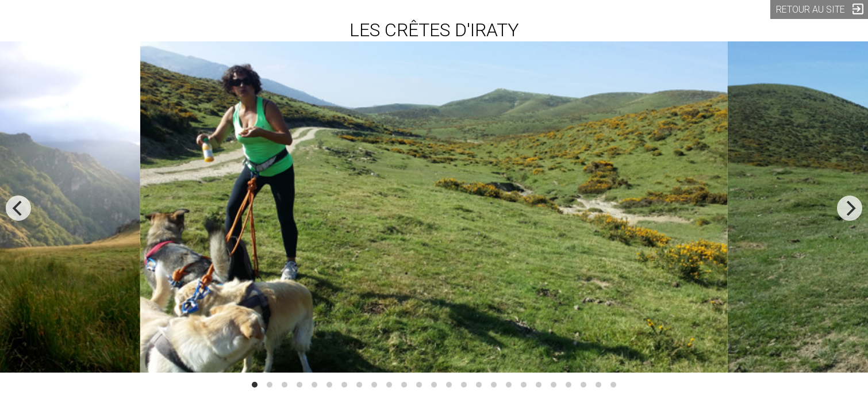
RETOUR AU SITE (821, 9)
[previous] (18, 208)
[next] (850, 208)
